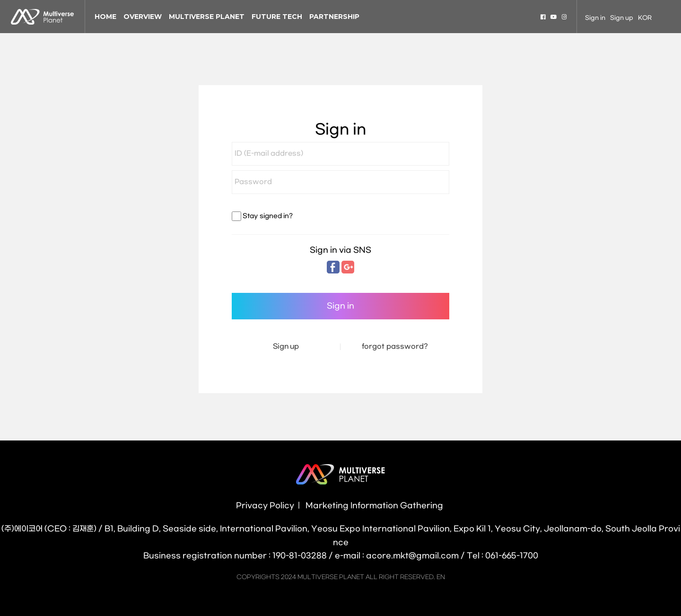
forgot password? (395, 347)
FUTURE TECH (277, 17)
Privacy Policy (265, 506)
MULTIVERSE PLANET (207, 17)
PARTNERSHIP (334, 17)
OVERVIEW (143, 17)
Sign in (595, 18)
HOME (105, 17)
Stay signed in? (267, 216)
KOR (645, 18)
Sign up (622, 18)
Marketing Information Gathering (374, 506)
